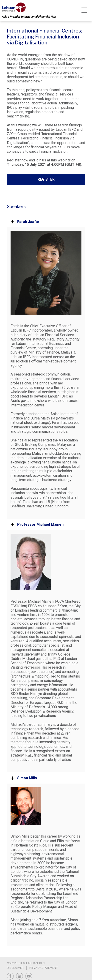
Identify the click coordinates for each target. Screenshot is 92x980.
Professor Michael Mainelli (37, 524)
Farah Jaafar (25, 222)
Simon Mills (24, 778)
